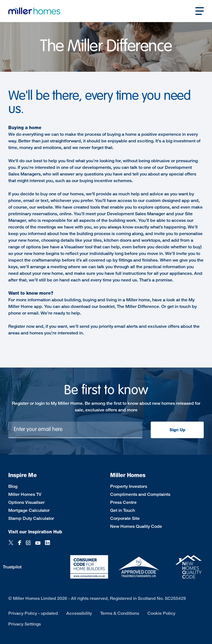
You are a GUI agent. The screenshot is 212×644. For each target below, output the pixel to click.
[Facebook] (20, 543)
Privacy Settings (25, 624)
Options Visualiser (26, 502)
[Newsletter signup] (75, 430)
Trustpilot (12, 567)
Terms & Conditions (120, 613)
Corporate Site (125, 518)
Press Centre (123, 502)
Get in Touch (123, 510)
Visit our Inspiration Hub (35, 532)
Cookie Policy (161, 613)
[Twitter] (11, 543)
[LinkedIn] (47, 543)
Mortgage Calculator (29, 510)
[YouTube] (38, 543)
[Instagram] (28, 543)
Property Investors (129, 486)
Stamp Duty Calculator (31, 518)
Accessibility (79, 613)
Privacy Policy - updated (33, 613)
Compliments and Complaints (140, 494)
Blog (13, 486)
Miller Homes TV (25, 494)
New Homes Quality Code (136, 526)
